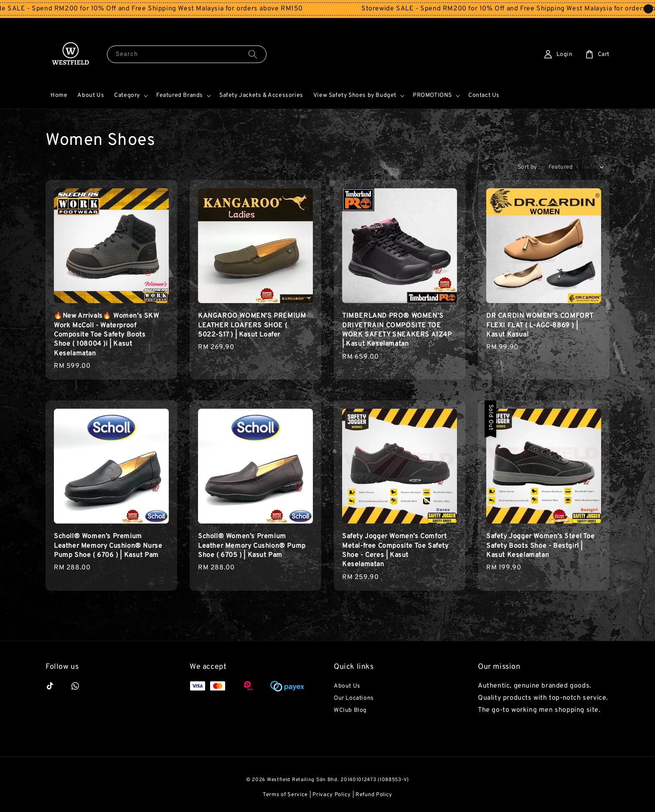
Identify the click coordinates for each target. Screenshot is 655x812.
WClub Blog (350, 710)
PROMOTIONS (432, 95)
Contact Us (484, 95)
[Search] (253, 54)
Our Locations (354, 698)
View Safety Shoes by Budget (355, 95)
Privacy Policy (332, 795)
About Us (91, 95)
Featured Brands (180, 95)
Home (59, 95)
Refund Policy (374, 795)
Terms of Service (285, 795)
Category (127, 95)
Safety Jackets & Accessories (261, 95)
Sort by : (529, 167)
